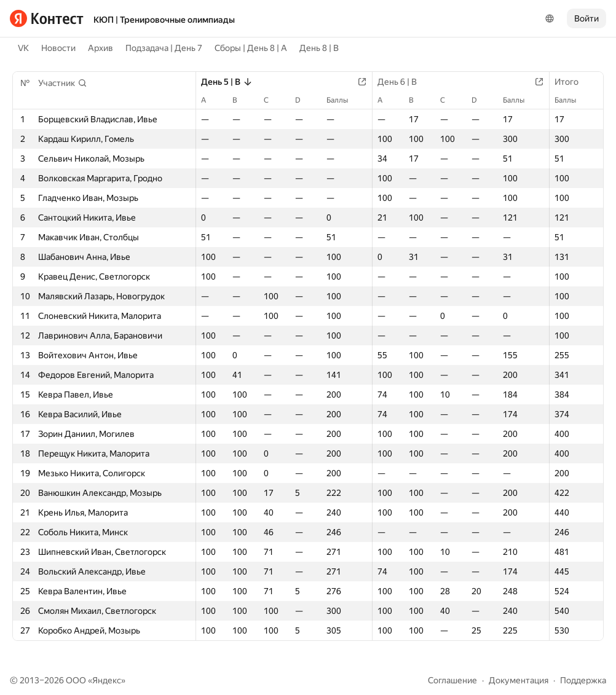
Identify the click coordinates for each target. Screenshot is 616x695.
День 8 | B (319, 48)
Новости (58, 48)
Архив (101, 48)
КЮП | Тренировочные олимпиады (164, 20)
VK (23, 48)
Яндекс (107, 680)
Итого (573, 82)
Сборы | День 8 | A (251, 48)
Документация (519, 680)
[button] (63, 83)
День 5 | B (227, 82)
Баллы (343, 100)
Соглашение (452, 680)
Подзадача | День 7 (164, 48)
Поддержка (583, 680)
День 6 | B (403, 82)
